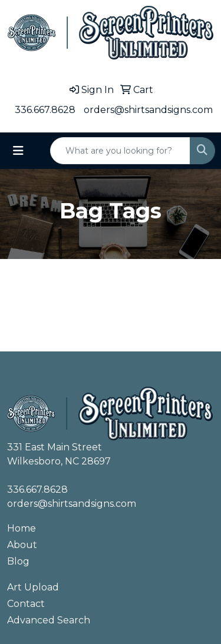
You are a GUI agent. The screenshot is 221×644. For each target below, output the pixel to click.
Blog (18, 561)
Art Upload (33, 587)
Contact (26, 604)
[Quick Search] (120, 151)
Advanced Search (49, 620)
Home (22, 528)
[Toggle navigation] (18, 151)
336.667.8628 (45, 110)
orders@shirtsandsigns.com (148, 110)
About (22, 545)
